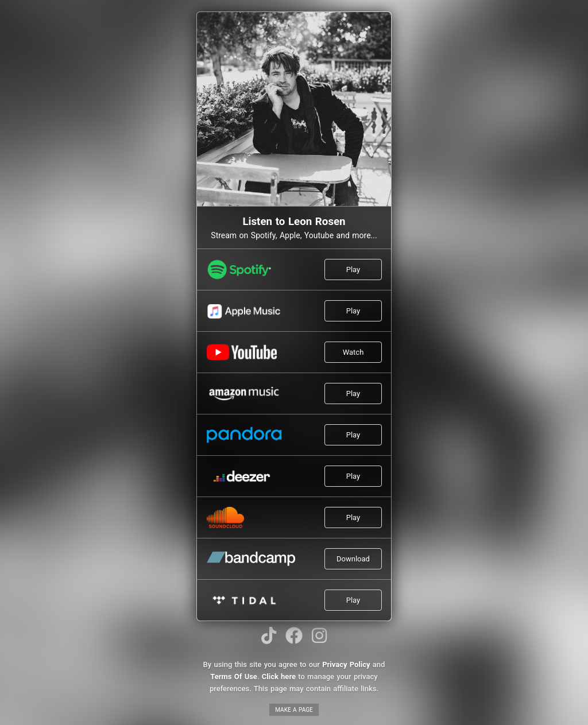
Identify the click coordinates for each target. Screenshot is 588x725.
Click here (279, 676)
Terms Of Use (234, 676)
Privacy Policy (346, 664)
